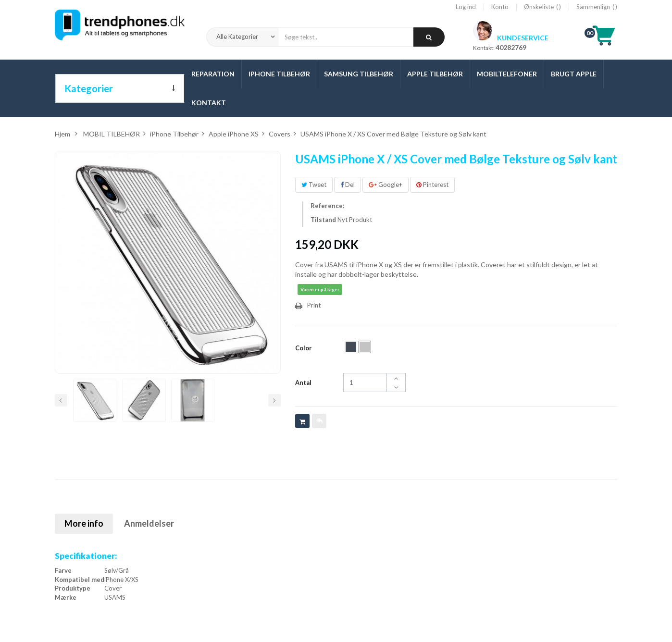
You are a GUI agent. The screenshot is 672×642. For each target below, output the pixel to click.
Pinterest (432, 185)
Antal (303, 383)
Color (304, 348)
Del (348, 185)
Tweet (314, 185)
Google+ (386, 185)
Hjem (62, 134)
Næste (274, 400)
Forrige (61, 400)
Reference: (327, 206)
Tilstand (323, 220)
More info (84, 523)
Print (314, 305)
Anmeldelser (149, 523)
